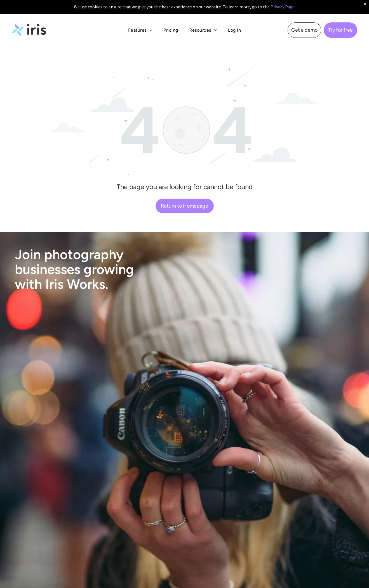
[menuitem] (140, 26)
